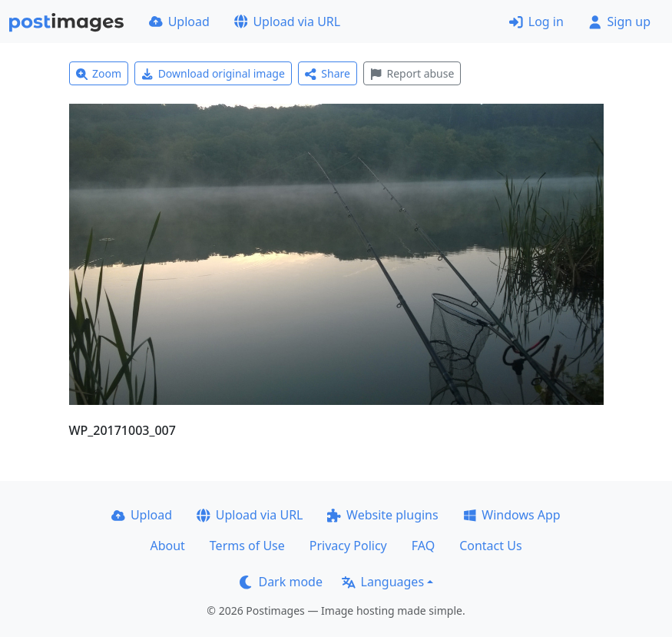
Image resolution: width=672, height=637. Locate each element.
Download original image (213, 73)
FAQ (423, 546)
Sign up (619, 22)
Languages (383, 582)
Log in (536, 22)
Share (328, 73)
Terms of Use (247, 546)
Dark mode (281, 582)
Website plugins (382, 515)
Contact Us (490, 546)
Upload (179, 22)
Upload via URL (287, 22)
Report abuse (412, 73)
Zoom (99, 73)
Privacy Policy (348, 546)
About (167, 546)
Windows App (512, 515)
